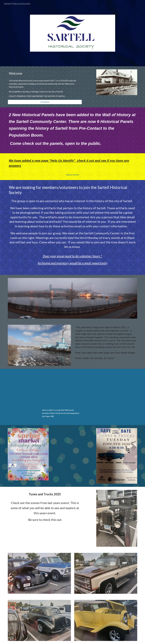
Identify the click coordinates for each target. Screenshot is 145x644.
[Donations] (45, 102)
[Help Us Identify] (72, 175)
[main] (45, 73)
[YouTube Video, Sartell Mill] (61, 389)
